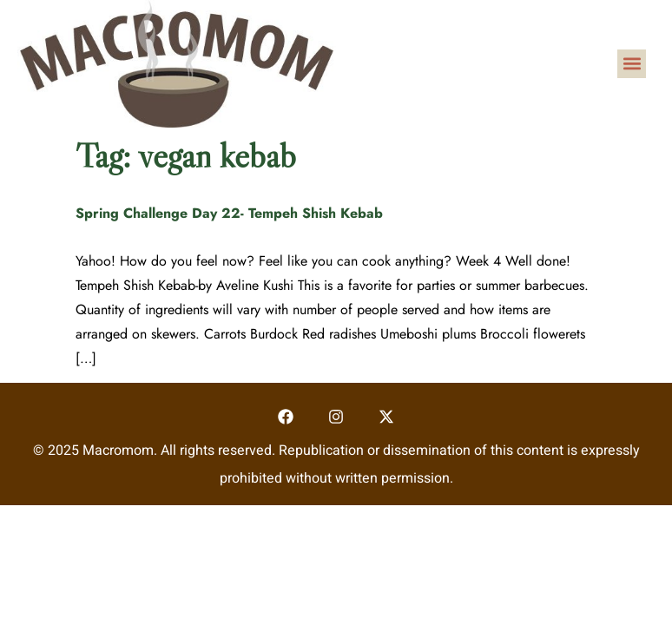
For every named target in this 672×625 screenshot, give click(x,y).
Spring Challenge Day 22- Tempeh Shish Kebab (229, 213)
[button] (632, 64)
